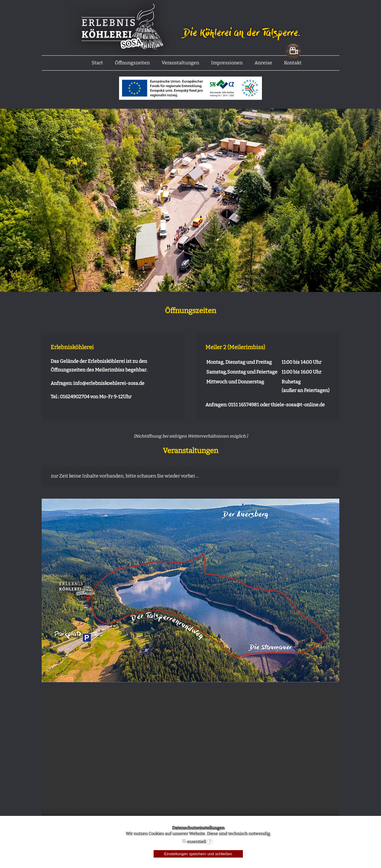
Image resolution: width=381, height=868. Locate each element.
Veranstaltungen (180, 63)
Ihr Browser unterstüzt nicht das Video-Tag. (190, 764)
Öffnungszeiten (132, 63)
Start (97, 63)
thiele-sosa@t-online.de (298, 405)
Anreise (263, 63)
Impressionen (227, 63)
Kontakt (293, 63)
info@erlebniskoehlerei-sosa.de (109, 383)
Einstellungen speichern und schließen (198, 854)
